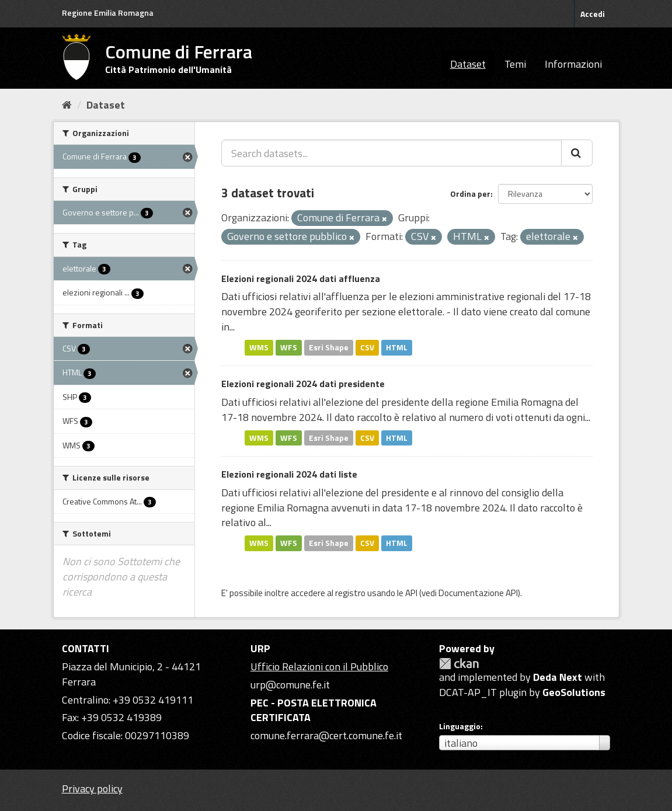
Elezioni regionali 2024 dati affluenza (301, 279)
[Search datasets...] (391, 153)
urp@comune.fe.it (290, 685)
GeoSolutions (574, 692)
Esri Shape (329, 347)
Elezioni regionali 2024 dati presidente (303, 384)
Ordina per (470, 194)
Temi (515, 64)
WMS (259, 347)
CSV (367, 347)
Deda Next (558, 677)
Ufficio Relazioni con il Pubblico (319, 666)
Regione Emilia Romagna (108, 13)
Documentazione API (478, 593)
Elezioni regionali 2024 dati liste (289, 474)
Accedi (593, 14)
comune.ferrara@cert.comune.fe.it (326, 735)
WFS (289, 347)
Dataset (468, 64)
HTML (397, 347)
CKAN (459, 664)
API (411, 593)
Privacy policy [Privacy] (92, 789)
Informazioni (573, 64)
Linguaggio (460, 726)
